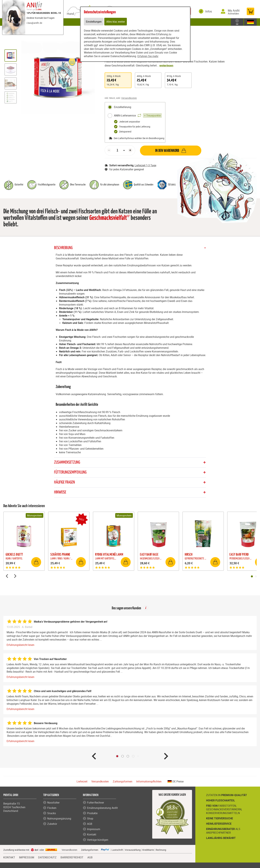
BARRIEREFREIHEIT (72, 857)
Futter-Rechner (96, 803)
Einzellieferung (119, 107)
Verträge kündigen (98, 840)
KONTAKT (9, 857)
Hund (71, 14)
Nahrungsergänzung (59, 818)
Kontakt (92, 834)
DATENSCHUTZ (47, 857)
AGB (90, 824)
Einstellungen (94, 22)
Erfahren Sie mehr (148, 56)
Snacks (52, 813)
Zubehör (52, 824)
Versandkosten (129, 98)
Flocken (52, 808)
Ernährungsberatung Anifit (102, 808)
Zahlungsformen (123, 781)
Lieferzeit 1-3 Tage (145, 165)
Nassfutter (53, 803)
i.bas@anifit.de (34, 23)
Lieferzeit (82, 781)
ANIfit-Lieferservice (135, 116)
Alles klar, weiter (116, 22)
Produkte (92, 813)
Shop (90, 818)
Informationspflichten (149, 781)
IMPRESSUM (27, 857)
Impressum (94, 829)
